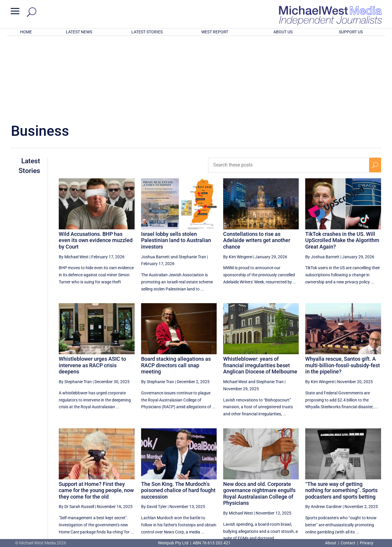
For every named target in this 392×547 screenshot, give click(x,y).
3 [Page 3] (350, 487)
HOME (26, 32)
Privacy (367, 543)
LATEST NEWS (79, 32)
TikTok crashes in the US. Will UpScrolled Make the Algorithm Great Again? (342, 163)
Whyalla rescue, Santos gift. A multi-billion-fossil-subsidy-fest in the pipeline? (343, 288)
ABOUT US (283, 32)
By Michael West (74, 179)
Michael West (235, 304)
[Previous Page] (312, 487)
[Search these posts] (289, 88)
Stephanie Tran (192, 179)
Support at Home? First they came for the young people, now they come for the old (96, 413)
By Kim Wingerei (238, 179)
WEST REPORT (215, 32)
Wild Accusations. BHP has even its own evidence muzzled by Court (96, 163)
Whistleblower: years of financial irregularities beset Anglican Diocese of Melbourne (260, 288)
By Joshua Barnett (322, 179)
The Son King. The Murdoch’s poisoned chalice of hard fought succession (178, 413)
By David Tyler (154, 429)
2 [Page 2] (337, 487)
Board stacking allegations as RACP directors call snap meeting (176, 288)
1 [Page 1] (325, 487)
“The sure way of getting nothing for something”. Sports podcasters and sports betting (341, 413)
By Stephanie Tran (75, 304)
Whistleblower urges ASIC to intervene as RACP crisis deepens (92, 288)
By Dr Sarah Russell (76, 429)
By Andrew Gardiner (324, 429)
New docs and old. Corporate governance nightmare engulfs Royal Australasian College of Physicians (259, 416)
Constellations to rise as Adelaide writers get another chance (257, 163)
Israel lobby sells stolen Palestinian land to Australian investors (176, 163)
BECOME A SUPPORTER (362, 508)
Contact (348, 543)
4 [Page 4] (362, 487)
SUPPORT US (351, 32)
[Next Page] (375, 487)
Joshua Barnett (155, 179)
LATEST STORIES (147, 32)
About (331, 543)
